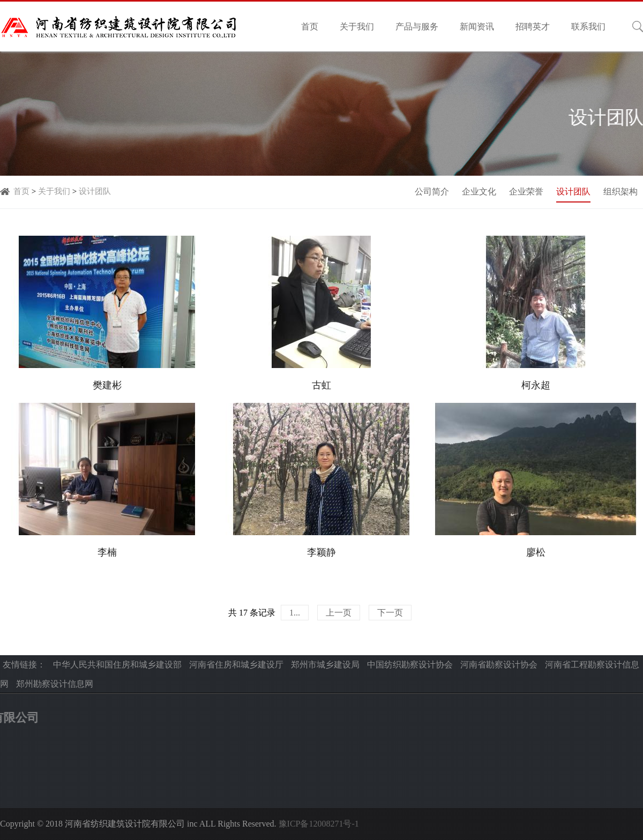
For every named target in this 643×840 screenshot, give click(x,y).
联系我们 (588, 27)
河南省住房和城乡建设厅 (236, 665)
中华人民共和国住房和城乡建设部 (117, 665)
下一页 (390, 613)
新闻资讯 (477, 27)
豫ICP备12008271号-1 (319, 824)
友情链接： (24, 665)
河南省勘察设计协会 (499, 665)
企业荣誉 (526, 192)
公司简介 (432, 192)
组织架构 (620, 192)
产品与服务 (417, 27)
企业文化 (479, 192)
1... (295, 613)
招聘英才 (533, 27)
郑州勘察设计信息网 (55, 684)
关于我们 (357, 27)
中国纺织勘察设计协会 (410, 665)
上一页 (339, 613)
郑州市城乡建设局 (325, 665)
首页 (310, 27)
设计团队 (95, 191)
